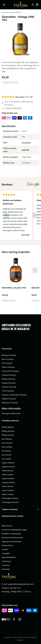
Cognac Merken (8, 463)
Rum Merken (7, 439)
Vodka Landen (8, 474)
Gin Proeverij (7, 363)
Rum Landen (7, 447)
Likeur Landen (8, 494)
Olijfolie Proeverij (9, 399)
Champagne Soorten (10, 502)
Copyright (6, 553)
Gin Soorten (7, 455)
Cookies (5, 549)
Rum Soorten (7, 443)
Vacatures (6, 569)
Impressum (6, 561)
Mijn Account (7, 526)
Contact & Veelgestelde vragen (14, 530)
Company (6, 565)
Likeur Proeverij (8, 367)
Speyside (26, 150)
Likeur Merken (8, 486)
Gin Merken (6, 451)
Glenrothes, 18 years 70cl (14, 288)
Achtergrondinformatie (11, 413)
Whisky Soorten (8, 431)
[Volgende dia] (35, 215)
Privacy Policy (7, 545)
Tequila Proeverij (9, 375)
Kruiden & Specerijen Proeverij (14, 395)
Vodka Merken (8, 470)
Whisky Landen (8, 435)
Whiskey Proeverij (9, 355)
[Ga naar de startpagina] (21, 5)
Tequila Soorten (8, 482)
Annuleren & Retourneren (12, 537)
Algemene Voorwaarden (12, 541)
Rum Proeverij (7, 359)
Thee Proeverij (8, 391)
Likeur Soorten (8, 490)
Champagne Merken (10, 498)
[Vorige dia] (6, 215)
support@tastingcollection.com (21, 584)
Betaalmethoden (9, 557)
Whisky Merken (8, 427)
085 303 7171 (15, 588)
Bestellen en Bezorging (11, 533)
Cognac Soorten (8, 467)
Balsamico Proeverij (10, 403)
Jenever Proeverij (9, 387)
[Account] (33, 5)
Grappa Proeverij (9, 383)
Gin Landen (6, 459)
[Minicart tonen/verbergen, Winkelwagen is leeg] (37, 5)
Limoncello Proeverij (10, 371)
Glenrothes (26, 142)
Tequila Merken (8, 478)
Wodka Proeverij (8, 379)
